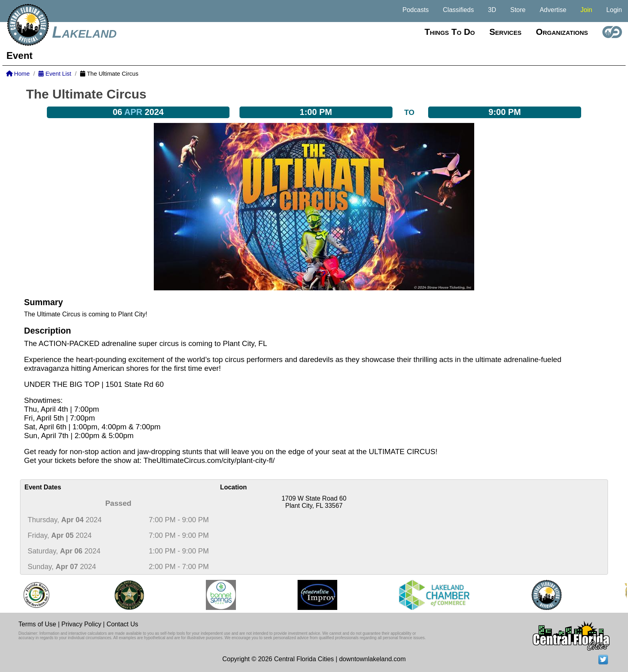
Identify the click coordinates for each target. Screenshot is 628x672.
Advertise (553, 10)
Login (614, 10)
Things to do (450, 32)
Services (505, 32)
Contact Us (122, 624)
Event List (55, 74)
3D (492, 10)
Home (18, 74)
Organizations (562, 32)
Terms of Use (37, 624)
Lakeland (84, 32)
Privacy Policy (81, 624)
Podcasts (416, 10)
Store (518, 10)
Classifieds (458, 10)
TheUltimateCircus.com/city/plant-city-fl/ (209, 460)
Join (586, 10)
